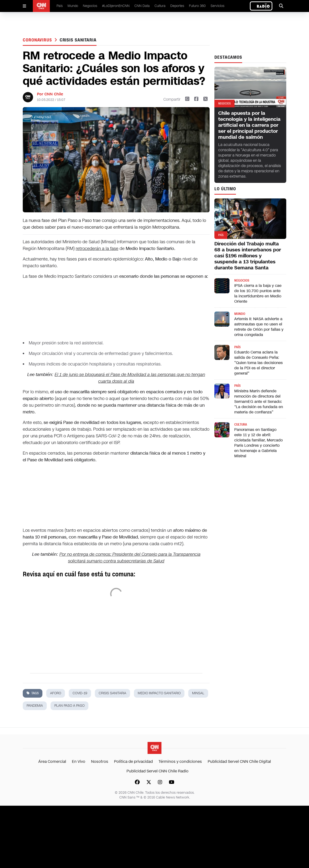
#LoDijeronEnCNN (116, 6)
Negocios (90, 6)
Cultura (160, 6)
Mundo (73, 6)
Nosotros (100, 761)
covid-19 (80, 693)
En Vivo (79, 761)
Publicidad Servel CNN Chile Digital (239, 761)
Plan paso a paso (69, 706)
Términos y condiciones (180, 761)
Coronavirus (38, 40)
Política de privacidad (133, 761)
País (60, 6)
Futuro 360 (197, 6)
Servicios (217, 6)
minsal (198, 693)
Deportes (177, 6)
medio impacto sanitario (159, 693)
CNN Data (142, 6)
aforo (56, 693)
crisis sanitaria (78, 40)
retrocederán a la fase (97, 249)
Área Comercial (52, 761)
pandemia (35, 706)
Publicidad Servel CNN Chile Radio (157, 771)
